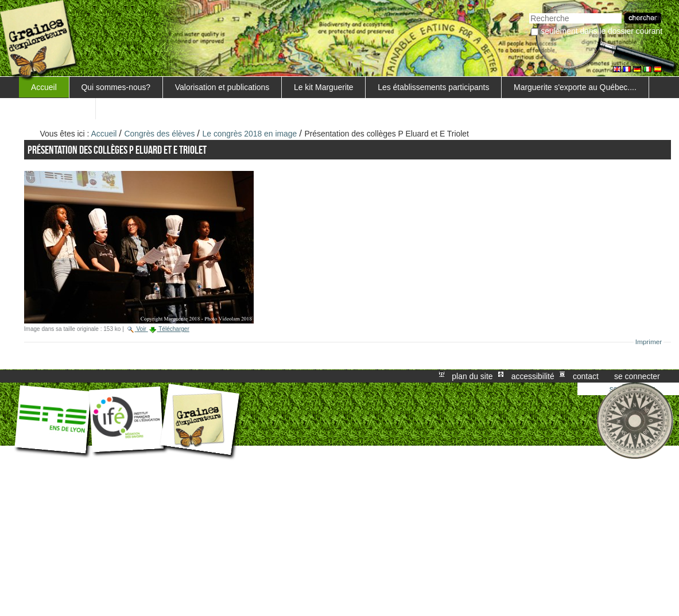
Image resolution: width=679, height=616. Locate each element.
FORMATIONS (57, 108)
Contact (586, 376)
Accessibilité (533, 376)
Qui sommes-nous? (116, 87)
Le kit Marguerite (324, 87)
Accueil (44, 87)
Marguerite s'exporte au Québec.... (575, 87)
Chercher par (529, 12)
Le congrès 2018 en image (250, 134)
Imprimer (649, 342)
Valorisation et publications (222, 87)
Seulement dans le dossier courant (602, 31)
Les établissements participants (433, 87)
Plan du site (472, 376)
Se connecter (637, 376)
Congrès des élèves (160, 134)
